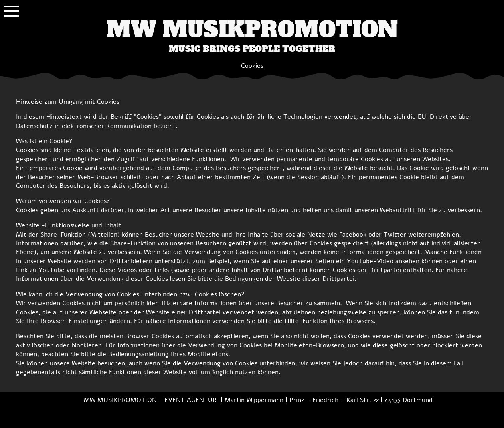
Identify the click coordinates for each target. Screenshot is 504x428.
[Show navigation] (11, 11)
